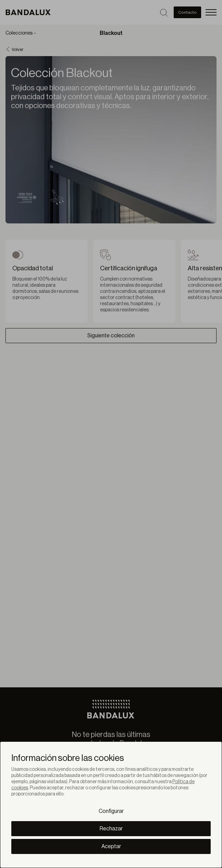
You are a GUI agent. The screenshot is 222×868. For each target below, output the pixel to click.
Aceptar (111, 846)
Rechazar (111, 829)
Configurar (111, 811)
